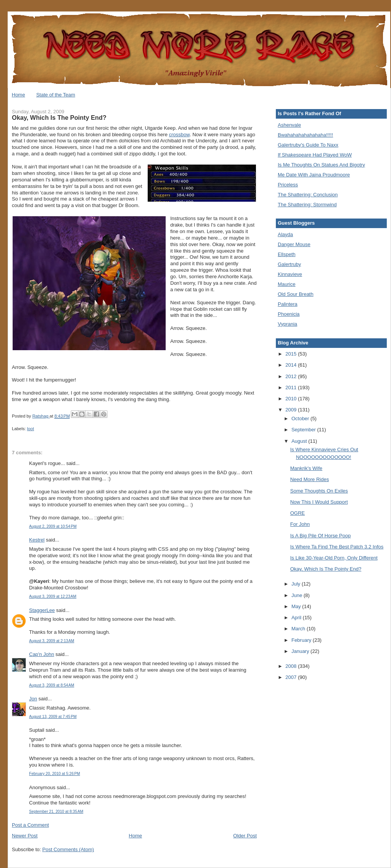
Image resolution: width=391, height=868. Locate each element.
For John (300, 524)
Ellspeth (287, 254)
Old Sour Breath (296, 294)
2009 (292, 410)
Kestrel (37, 540)
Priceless (288, 185)
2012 (292, 376)
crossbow (179, 135)
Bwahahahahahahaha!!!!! (305, 135)
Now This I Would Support (319, 502)
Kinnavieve (290, 274)
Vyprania (288, 324)
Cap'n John (42, 654)
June (298, 595)
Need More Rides (309, 479)
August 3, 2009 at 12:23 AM (53, 596)
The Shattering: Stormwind (307, 205)
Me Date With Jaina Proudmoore (314, 175)
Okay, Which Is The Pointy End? (326, 569)
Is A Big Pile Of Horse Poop (320, 536)
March (299, 629)
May (297, 606)
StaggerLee (42, 610)
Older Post (245, 836)
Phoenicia (289, 314)
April (297, 618)
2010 (292, 399)
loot (31, 429)
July (297, 584)
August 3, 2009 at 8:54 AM (52, 685)
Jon (33, 699)
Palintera (288, 304)
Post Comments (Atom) (68, 849)
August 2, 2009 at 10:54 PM (53, 526)
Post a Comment (30, 825)
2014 (292, 365)
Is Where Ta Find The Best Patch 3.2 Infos (337, 547)
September (304, 430)
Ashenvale (289, 125)
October (301, 418)
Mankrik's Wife (306, 468)
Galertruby (289, 264)
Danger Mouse (294, 244)
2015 (292, 354)
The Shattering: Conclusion (308, 195)
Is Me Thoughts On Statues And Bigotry (321, 165)
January (301, 651)
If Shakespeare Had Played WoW (315, 155)
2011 (292, 387)
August (300, 441)
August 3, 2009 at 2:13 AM (52, 641)
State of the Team (56, 95)
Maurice (287, 284)
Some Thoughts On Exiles (319, 491)
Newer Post (25, 836)
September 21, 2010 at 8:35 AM (56, 812)
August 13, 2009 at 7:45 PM (53, 717)
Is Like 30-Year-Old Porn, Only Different (334, 558)
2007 (292, 677)
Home (19, 95)
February (302, 640)
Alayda (285, 234)
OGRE (297, 513)
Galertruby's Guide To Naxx (308, 145)
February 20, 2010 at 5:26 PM (55, 774)
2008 (292, 666)
